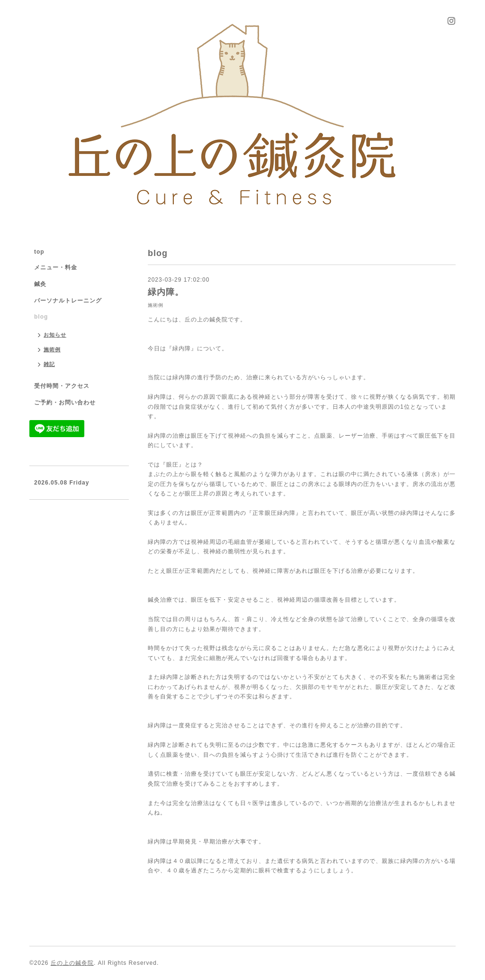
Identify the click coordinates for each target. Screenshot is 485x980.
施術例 (156, 305)
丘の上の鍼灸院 (72, 963)
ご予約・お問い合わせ (65, 403)
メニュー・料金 (56, 267)
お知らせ (55, 335)
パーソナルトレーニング (68, 301)
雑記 (49, 364)
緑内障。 (166, 292)
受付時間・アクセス (62, 386)
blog (41, 317)
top (39, 252)
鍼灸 (40, 284)
